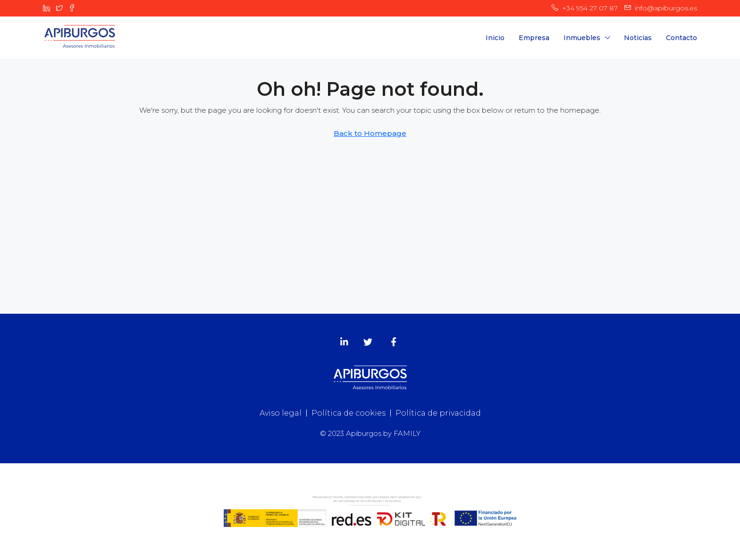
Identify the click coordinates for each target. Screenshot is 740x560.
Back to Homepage (370, 133)
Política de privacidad (438, 413)
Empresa (534, 38)
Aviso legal (281, 413)
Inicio (495, 38)
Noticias (638, 38)
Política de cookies (349, 413)
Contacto (681, 38)
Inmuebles (582, 38)
